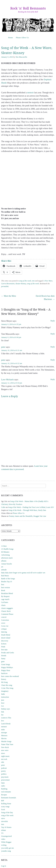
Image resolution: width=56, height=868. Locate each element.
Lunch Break (6, 724)
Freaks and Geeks (8, 653)
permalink (5, 286)
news (3, 753)
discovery (5, 641)
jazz (3, 700)
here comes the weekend (10, 676)
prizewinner (5, 780)
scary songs (5, 807)
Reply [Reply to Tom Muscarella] (53, 334)
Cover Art (5, 626)
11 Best (4, 546)
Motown (4, 736)
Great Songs (6, 664)
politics (4, 774)
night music (5, 756)
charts (3, 605)
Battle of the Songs (8, 579)
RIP (3, 801)
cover (3, 623)
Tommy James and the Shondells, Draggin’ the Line (28, 516)
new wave (5, 750)
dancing (4, 632)
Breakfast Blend (7, 593)
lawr (3, 703)
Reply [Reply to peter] (53, 347)
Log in (4, 866)
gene (3, 662)
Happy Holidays (7, 667)
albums (4, 561)
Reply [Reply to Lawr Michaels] (53, 379)
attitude (4, 570)
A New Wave (48, 281)
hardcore (4, 673)
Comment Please (7, 614)
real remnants (6, 792)
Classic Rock (6, 611)
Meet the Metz (9, 296)
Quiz (3, 783)
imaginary (5, 691)
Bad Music (5, 576)
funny (3, 659)
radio (3, 786)
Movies (4, 738)
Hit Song (4, 682)
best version (6, 587)
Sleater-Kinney (21, 284)
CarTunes (5, 602)
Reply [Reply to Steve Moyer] (53, 321)
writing (4, 845)
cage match (5, 599)
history (4, 679)
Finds (3, 647)
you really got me (7, 848)
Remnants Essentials (9, 798)
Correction (5, 620)
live (3, 721)
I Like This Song (7, 688)
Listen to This (6, 718)
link (3, 712)
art (2, 567)
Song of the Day (7, 812)
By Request (5, 596)
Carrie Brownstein (8, 284)
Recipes (4, 795)
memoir (31, 93)
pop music (5, 777)
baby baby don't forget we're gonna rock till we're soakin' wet (23, 573)
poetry (4, 771)
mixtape (4, 733)
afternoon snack (7, 558)
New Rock (5, 747)
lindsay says (6, 709)
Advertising (5, 555)
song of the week (25, 281)
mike (3, 730)
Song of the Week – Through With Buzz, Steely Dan (27, 510)
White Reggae (6, 842)
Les (2, 706)
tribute (4, 830)
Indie (3, 694)
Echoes (4, 644)
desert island (6, 638)
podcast (4, 768)
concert (4, 617)
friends (4, 656)
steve (3, 818)
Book (3, 590)
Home (10, 38)
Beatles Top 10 (7, 582)
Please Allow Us (22, 38)
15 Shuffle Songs (7, 549)
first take (4, 650)
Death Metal (6, 635)
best (3, 585)
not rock (4, 759)
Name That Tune (7, 744)
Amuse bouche (7, 564)
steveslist (4, 821)
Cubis (3, 507)
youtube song (6, 851)
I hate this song (7, 685)
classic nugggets (7, 608)
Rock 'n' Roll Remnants (28, 8)
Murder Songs (6, 741)
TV (2, 833)
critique (4, 629)
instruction (5, 697)
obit (3, 762)
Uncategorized (6, 836)
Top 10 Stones (6, 827)
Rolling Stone (6, 804)
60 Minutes (5, 552)
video (3, 839)
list (2, 715)
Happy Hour (6, 670)
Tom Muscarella (21, 57)
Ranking (4, 789)
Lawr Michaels (7, 380)
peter (3, 347)
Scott (3, 810)
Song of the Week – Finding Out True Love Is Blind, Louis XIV (31, 507)
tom (33, 281)
